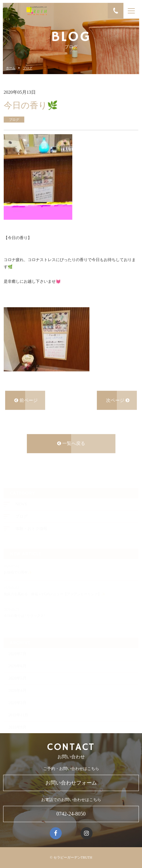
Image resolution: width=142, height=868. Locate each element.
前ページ (26, 401)
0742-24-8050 (71, 814)
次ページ (118, 401)
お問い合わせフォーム (71, 783)
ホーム (11, 68)
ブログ (28, 68)
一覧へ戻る (71, 444)
